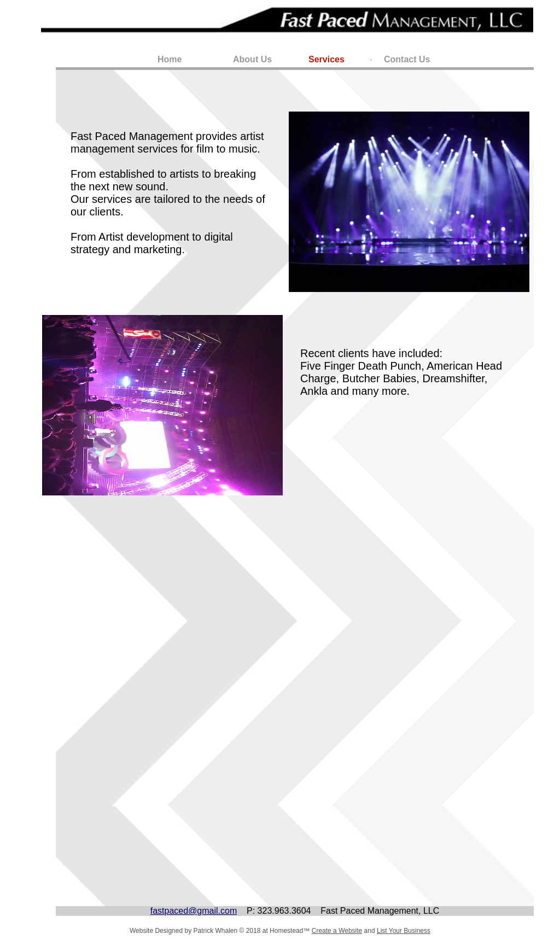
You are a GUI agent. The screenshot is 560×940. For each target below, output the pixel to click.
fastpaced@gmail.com (194, 911)
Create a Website (337, 931)
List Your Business (404, 931)
